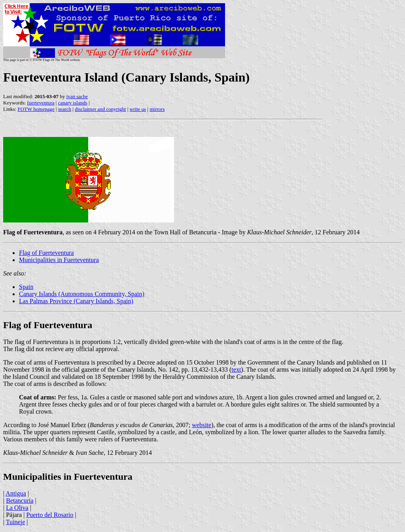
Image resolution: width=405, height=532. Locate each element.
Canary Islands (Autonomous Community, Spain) (82, 294)
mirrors (157, 109)
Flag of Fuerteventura (46, 253)
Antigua (16, 493)
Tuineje (15, 522)
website (202, 425)
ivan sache (77, 96)
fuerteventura (41, 103)
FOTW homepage (36, 109)
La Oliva (17, 508)
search (65, 109)
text (236, 370)
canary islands (73, 103)
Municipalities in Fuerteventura (59, 260)
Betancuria (20, 501)
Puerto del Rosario (50, 515)
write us (138, 109)
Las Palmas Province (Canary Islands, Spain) (76, 301)
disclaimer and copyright (100, 109)
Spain (26, 287)
